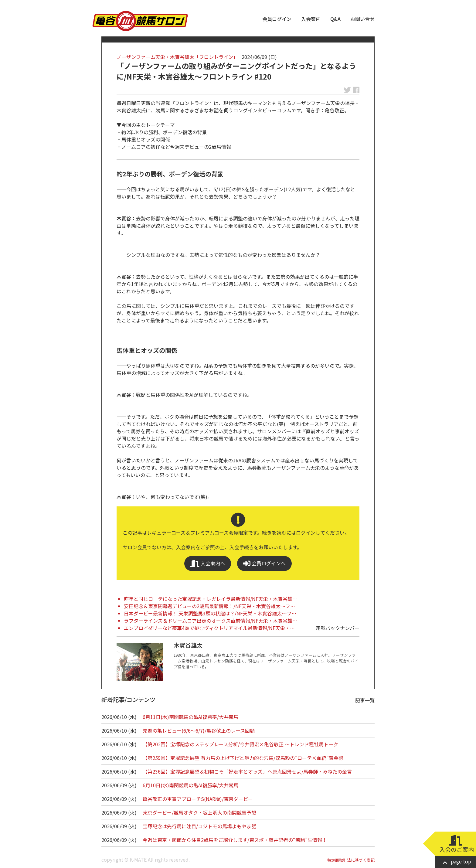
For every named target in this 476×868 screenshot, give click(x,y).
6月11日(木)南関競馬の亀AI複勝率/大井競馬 (190, 717)
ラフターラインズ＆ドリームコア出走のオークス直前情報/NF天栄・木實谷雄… (211, 621)
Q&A (335, 19)
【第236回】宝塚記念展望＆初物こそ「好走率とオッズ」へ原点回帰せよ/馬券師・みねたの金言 (247, 771)
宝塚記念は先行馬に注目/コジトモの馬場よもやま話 (199, 826)
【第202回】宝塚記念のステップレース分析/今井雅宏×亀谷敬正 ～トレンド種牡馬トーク (240, 744)
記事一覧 (365, 700)
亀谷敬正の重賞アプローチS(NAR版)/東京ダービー (198, 799)
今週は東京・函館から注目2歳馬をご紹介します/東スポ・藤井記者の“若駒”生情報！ (235, 840)
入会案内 (311, 19)
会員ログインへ (264, 563)
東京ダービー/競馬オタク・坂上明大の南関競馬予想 (199, 812)
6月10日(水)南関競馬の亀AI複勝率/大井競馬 (190, 785)
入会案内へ (208, 563)
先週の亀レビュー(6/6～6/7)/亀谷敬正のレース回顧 (199, 730)
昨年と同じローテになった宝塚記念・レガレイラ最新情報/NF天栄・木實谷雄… (211, 599)
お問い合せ (362, 19)
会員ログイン (277, 19)
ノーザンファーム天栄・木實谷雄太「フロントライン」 (177, 57)
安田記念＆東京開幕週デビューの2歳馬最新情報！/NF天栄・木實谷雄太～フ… (209, 606)
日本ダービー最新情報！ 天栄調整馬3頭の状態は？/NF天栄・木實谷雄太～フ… (210, 613)
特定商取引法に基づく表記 (351, 860)
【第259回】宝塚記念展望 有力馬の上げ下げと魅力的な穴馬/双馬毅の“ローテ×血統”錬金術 (243, 758)
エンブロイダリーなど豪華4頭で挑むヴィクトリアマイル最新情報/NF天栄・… (209, 628)
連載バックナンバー (338, 628)
